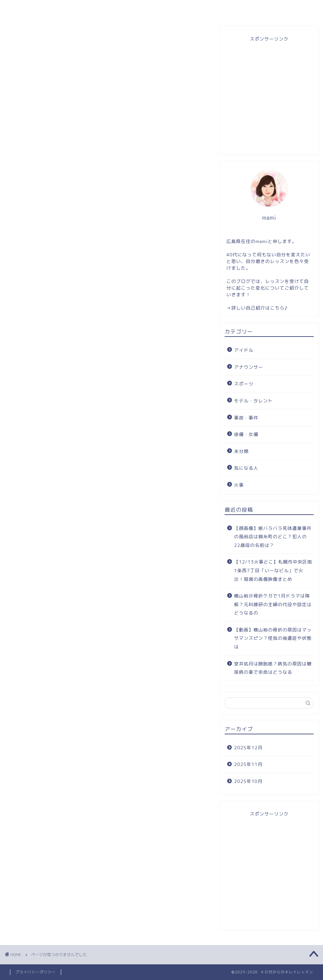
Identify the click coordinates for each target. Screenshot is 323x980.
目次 (161, 8)
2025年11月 (248, 764)
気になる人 (39, 395)
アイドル (36, 316)
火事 (31, 407)
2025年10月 (248, 781)
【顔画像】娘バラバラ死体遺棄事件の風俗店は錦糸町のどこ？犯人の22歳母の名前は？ (273, 537)
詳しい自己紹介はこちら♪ (260, 308)
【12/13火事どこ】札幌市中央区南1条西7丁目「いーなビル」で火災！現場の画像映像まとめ (273, 570)
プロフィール (100, 8)
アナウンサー (42, 327)
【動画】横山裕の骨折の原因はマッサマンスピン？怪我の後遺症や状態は (273, 638)
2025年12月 (248, 747)
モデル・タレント (48, 350)
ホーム (38, 8)
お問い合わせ (223, 8)
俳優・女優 (39, 373)
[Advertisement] (269, 97)
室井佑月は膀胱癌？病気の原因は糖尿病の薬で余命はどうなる (273, 668)
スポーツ (36, 339)
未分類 (33, 384)
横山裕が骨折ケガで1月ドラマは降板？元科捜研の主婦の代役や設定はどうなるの (273, 604)
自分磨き (285, 8)
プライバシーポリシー (36, 972)
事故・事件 (39, 362)
